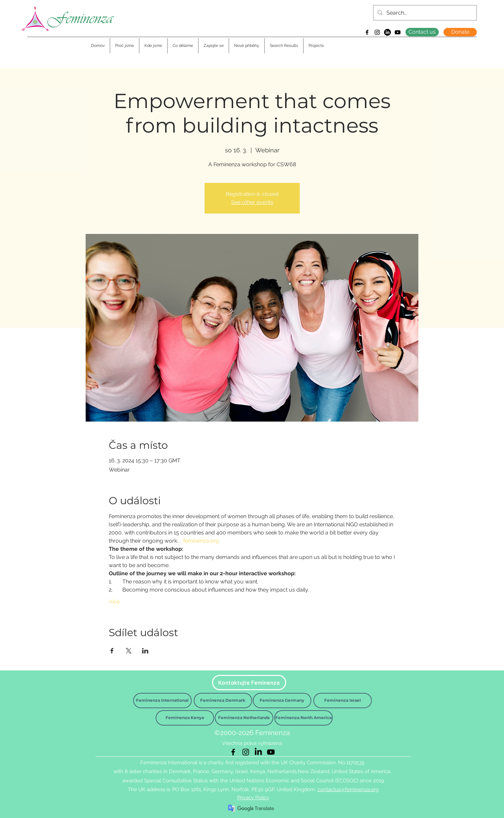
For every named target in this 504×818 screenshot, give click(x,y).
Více (114, 602)
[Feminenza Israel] (343, 701)
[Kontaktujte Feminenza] (249, 683)
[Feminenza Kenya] (185, 718)
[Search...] (424, 13)
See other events (252, 202)
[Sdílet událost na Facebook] (112, 651)
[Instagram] (377, 32)
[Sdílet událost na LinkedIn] (145, 651)
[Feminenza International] (162, 701)
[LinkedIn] (387, 32)
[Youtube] (398, 32)
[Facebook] (367, 32)
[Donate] (460, 32)
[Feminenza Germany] (282, 701)
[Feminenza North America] (303, 718)
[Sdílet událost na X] (129, 651)
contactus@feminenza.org (348, 789)
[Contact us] (422, 32)
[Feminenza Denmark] (223, 701)
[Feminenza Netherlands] (244, 718)
